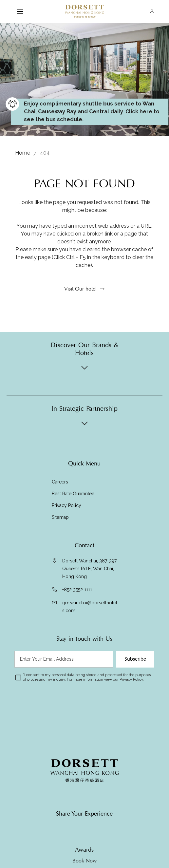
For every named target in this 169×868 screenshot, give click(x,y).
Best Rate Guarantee (73, 494)
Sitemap (60, 517)
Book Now (84, 861)
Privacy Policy (66, 505)
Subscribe (135, 659)
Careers (60, 482)
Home (23, 153)
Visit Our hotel (80, 289)
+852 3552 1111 (77, 590)
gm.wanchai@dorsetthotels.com (90, 607)
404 (45, 153)
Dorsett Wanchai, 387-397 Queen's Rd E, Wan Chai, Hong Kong (89, 569)
